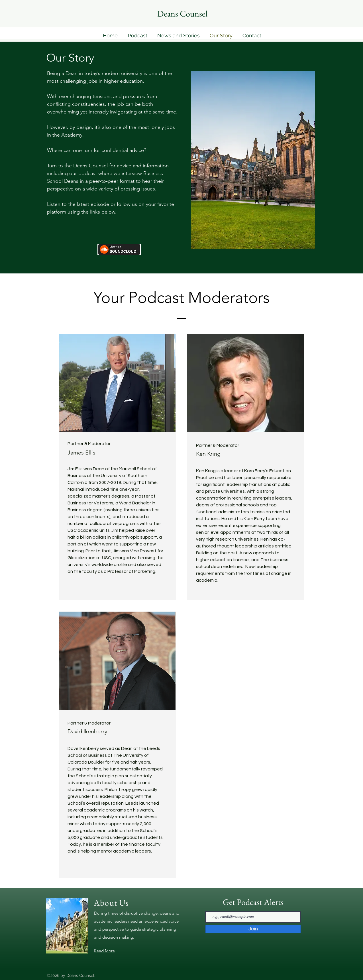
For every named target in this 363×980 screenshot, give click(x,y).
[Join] (253, 929)
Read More (104, 951)
